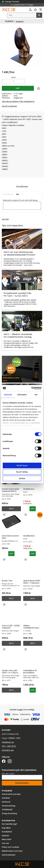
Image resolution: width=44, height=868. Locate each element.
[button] (35, 10)
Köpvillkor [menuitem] (6, 828)
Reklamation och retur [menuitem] (12, 851)
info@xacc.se (8, 742)
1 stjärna (4, 194)
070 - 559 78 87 (9, 746)
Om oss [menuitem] (5, 843)
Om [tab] (36, 394)
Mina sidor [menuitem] (7, 839)
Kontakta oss (8, 750)
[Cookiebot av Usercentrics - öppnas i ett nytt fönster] (31, 388)
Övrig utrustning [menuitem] (9, 813)
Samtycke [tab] (8, 394)
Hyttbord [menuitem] (6, 802)
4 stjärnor (10, 194)
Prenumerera (22, 783)
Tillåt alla (22, 465)
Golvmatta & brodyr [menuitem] (11, 794)
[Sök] (39, 15)
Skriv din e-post (8, 774)
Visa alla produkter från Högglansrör (18, 101)
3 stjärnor (8, 194)
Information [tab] (22, 394)
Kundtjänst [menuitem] (7, 832)
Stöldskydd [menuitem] (7, 810)
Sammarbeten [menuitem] (9, 855)
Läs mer (5, 219)
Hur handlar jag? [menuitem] (9, 824)
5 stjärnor (12, 194)
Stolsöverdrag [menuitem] (9, 806)
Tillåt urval (22, 472)
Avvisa (22, 478)
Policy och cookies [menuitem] (10, 847)
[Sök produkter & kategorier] (25, 15)
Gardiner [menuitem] (6, 798)
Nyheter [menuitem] (5, 836)
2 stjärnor (6, 194)
